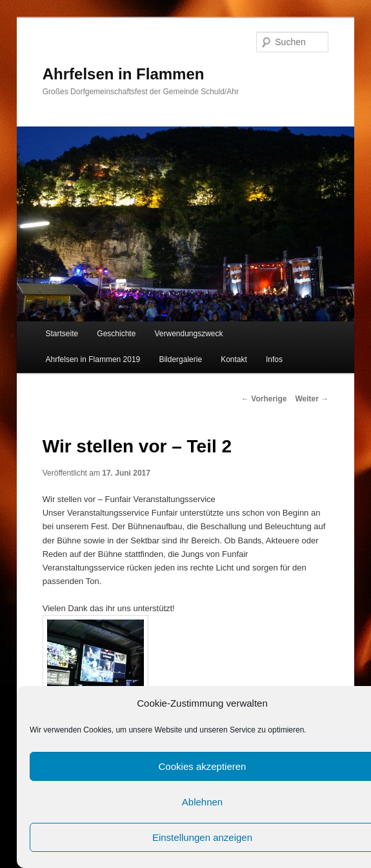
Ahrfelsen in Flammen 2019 (93, 359)
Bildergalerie (180, 359)
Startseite (62, 334)
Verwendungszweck (188, 334)
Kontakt (234, 359)
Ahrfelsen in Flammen (124, 74)
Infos (274, 359)
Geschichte (116, 334)
